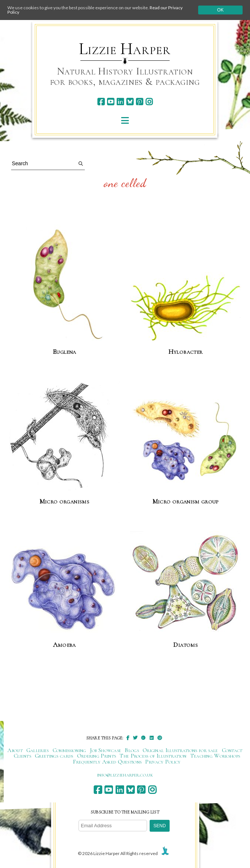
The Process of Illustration (153, 756)
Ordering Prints (97, 756)
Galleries (38, 750)
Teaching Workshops (215, 756)
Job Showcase (106, 750)
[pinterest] (139, 102)
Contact (232, 750)
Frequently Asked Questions (107, 762)
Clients (22, 756)
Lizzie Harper (125, 49)
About (15, 750)
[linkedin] (120, 102)
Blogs (132, 750)
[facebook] (101, 102)
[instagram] (149, 102)
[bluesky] (130, 102)
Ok (220, 10)
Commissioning (69, 750)
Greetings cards (54, 756)
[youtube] (111, 102)
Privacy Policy (163, 762)
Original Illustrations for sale (180, 750)
